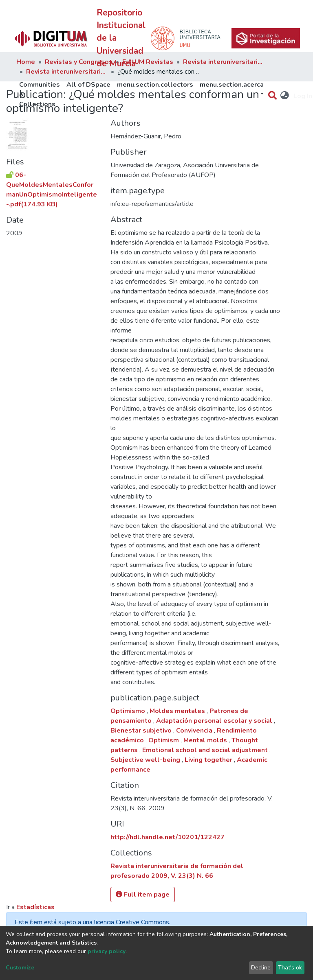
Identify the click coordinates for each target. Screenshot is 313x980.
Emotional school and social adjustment (206, 750)
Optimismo (129, 711)
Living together (209, 760)
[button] (285, 96)
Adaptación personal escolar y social (215, 721)
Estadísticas (35, 907)
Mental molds (206, 740)
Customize (20, 968)
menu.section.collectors (155, 85)
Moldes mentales (178, 711)
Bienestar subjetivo (142, 731)
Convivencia (195, 731)
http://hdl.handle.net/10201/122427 (168, 837)
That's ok (290, 968)
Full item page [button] (143, 895)
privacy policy (107, 951)
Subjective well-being (146, 760)
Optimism (164, 740)
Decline (261, 968)
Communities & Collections (40, 94)
